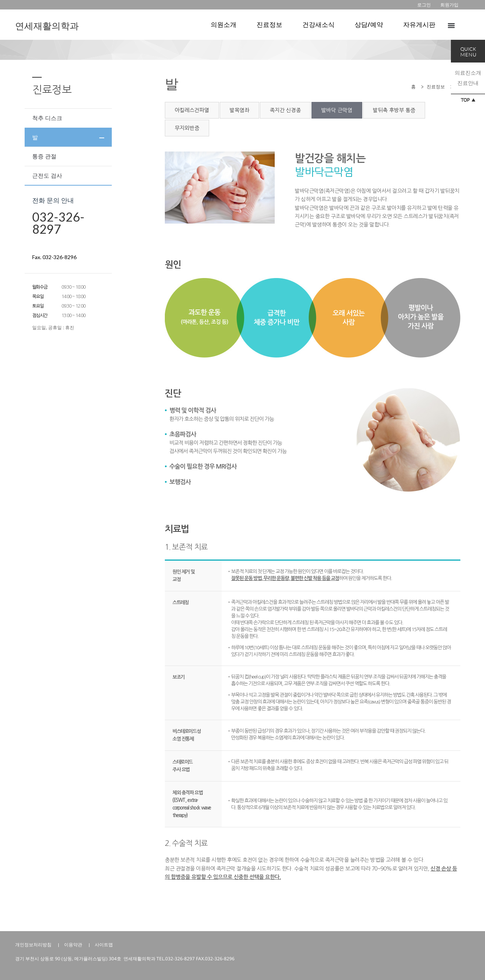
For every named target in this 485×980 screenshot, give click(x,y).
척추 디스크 (47, 118)
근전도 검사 (47, 175)
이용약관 (73, 945)
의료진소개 (468, 73)
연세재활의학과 (47, 26)
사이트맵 (104, 945)
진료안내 (468, 83)
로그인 (424, 5)
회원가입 (449, 5)
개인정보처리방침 (33, 945)
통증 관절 (44, 156)
